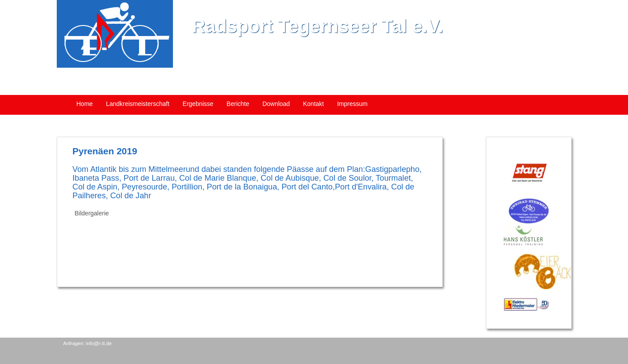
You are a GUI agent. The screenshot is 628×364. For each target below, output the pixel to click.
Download (276, 104)
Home (85, 104)
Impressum (352, 104)
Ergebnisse (198, 104)
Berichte (238, 104)
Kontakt (313, 104)
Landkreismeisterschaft (138, 104)
